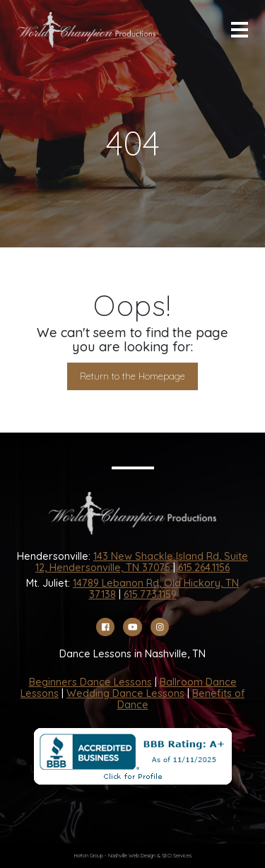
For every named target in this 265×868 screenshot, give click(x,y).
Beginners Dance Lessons (90, 682)
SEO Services (177, 856)
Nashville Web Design (132, 856)
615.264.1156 (204, 568)
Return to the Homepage (132, 376)
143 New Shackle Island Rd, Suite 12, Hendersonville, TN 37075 (142, 562)
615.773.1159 (150, 594)
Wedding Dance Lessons (125, 693)
